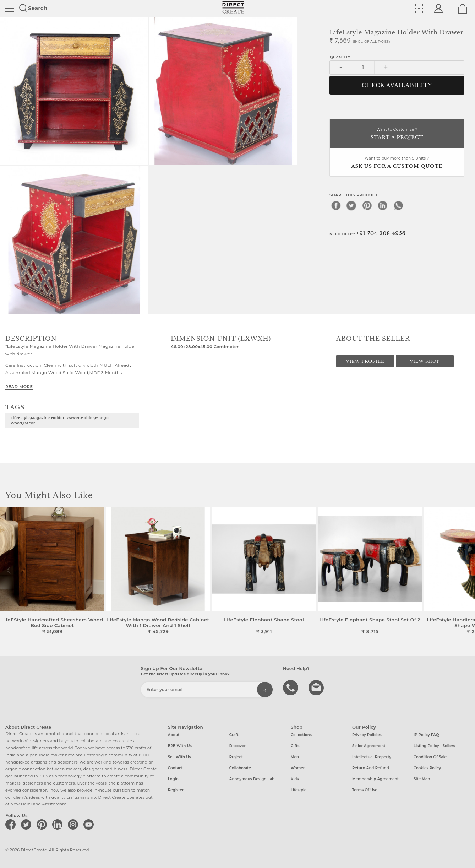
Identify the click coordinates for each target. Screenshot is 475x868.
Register (176, 790)
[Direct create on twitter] (27, 824)
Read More (19, 387)
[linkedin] (383, 205)
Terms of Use (365, 790)
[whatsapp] (398, 205)
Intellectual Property (372, 757)
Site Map (422, 779)
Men (295, 757)
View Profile (365, 361)
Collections (301, 735)
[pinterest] (367, 205)
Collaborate (240, 768)
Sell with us (179, 757)
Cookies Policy (427, 768)
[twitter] (351, 205)
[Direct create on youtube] (90, 824)
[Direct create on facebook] (12, 824)
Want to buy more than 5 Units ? (397, 163)
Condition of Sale (430, 757)
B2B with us (180, 746)
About (174, 735)
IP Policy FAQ (426, 735)
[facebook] (336, 205)
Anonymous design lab (252, 779)
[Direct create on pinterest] (43, 824)
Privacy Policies (367, 735)
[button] (467, 571)
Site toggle (10, 8)
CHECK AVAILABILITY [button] (397, 85)
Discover (237, 746)
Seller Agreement (369, 746)
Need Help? (368, 233)
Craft (234, 735)
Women (298, 768)
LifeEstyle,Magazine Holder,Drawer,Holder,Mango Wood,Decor (60, 420)
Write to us (317, 687)
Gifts (295, 746)
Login (173, 779)
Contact (175, 768)
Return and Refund (371, 768)
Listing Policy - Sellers (434, 746)
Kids (295, 779)
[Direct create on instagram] (74, 824)
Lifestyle (299, 790)
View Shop (425, 361)
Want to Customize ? (397, 134)
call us (291, 687)
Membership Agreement (375, 779)
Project (236, 757)
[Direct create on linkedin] (59, 824)
